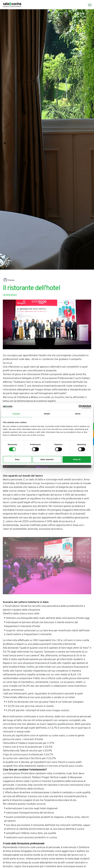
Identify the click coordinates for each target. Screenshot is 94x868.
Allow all (77, 459)
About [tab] (78, 414)
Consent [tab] (16, 414)
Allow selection (47, 459)
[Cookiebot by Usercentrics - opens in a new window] (80, 407)
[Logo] (12, 5)
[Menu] (88, 5)
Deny (17, 459)
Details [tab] (47, 414)
